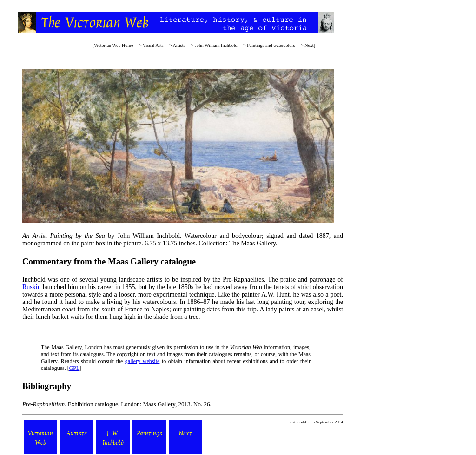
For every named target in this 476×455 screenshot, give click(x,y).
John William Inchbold (216, 45)
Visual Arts (153, 45)
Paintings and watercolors (271, 45)
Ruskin (32, 287)
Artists (179, 45)
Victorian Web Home (114, 45)
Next (309, 45)
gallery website (142, 361)
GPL (75, 368)
